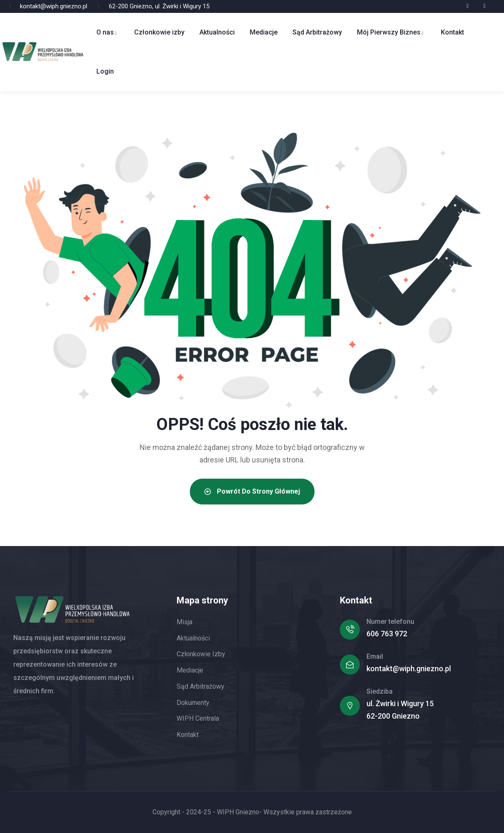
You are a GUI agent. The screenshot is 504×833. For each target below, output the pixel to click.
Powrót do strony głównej (252, 491)
